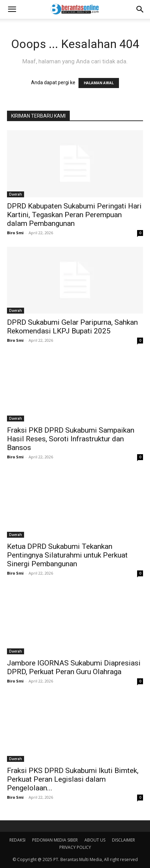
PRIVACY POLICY (75, 847)
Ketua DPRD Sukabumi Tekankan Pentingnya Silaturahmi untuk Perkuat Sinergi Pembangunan (67, 555)
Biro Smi (15, 233)
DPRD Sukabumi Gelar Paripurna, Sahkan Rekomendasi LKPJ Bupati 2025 (72, 327)
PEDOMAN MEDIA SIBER (55, 840)
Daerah (16, 194)
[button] (12, 9)
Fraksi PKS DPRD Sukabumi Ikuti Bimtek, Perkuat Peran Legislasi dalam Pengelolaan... (73, 779)
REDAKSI (17, 840)
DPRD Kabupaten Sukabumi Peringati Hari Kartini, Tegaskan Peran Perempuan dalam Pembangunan (74, 215)
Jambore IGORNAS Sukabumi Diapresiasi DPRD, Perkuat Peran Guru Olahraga (74, 667)
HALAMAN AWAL (99, 83)
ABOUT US (95, 840)
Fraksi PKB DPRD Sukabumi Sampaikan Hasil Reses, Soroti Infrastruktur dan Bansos (71, 439)
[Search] (140, 9)
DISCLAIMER (123, 840)
